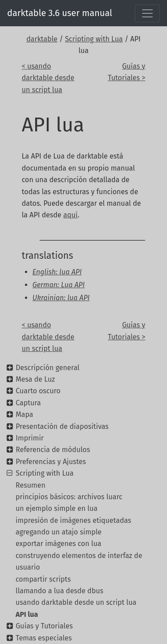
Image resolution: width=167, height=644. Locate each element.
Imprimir (30, 438)
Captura (28, 403)
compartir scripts (43, 579)
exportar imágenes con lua (59, 544)
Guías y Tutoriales (44, 626)
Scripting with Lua (94, 39)
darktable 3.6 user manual (60, 13)
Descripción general (47, 368)
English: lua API (57, 272)
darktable (42, 39)
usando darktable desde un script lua (76, 602)
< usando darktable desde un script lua (48, 78)
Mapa (24, 414)
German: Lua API (59, 285)
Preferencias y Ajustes (51, 462)
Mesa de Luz (35, 379)
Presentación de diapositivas (62, 426)
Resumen (31, 485)
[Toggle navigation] (147, 13)
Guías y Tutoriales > (126, 72)
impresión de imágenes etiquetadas (73, 520)
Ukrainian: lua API (61, 298)
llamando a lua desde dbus (59, 591)
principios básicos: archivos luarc (69, 497)
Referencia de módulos (53, 450)
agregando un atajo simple (59, 532)
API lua (27, 614)
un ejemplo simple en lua (57, 508)
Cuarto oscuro (38, 391)
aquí (70, 215)
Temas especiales (44, 638)
